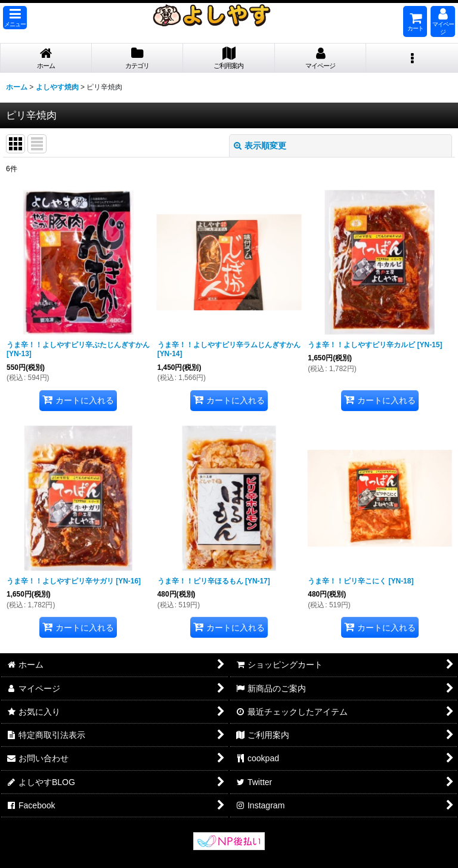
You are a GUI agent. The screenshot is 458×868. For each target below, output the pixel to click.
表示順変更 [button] (260, 146)
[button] (15, 18)
